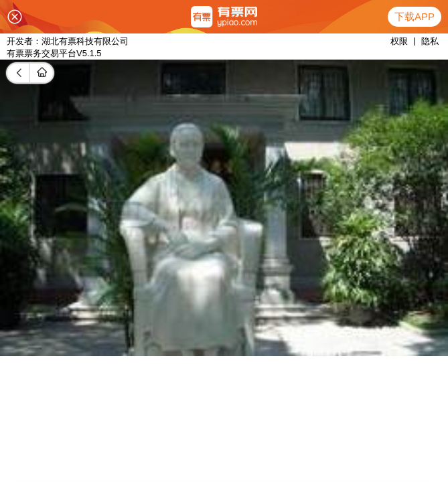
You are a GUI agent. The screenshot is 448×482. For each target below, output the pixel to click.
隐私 (430, 41)
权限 (399, 41)
